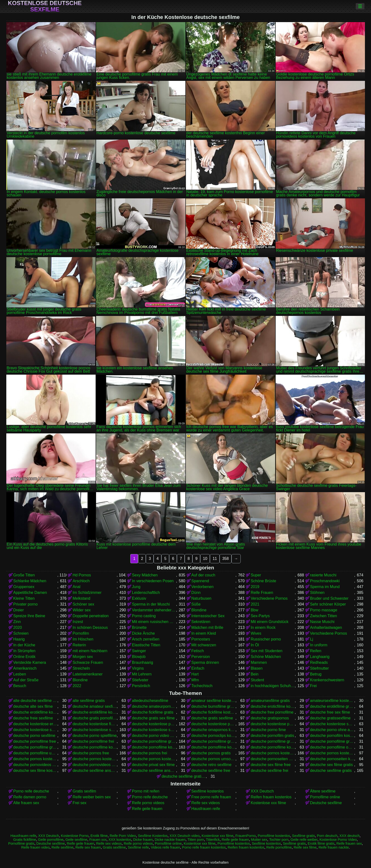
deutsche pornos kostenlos (273, 753)
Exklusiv (139, 598)
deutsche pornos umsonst (214, 759)
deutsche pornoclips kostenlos (214, 736)
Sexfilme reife (138, 847)
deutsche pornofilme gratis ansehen (273, 741)
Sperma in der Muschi (151, 604)
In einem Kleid (204, 633)
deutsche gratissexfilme (330, 718)
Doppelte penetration (91, 616)
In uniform (319, 645)
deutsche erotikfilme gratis (332, 706)
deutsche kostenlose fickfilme (95, 724)
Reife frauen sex (349, 843)
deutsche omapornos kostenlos (214, 730)
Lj (312, 639)
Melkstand (81, 598)
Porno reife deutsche (31, 791)
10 (205, 559)
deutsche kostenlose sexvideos (154, 730)
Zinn (17, 622)
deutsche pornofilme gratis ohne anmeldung (332, 741)
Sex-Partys (260, 616)
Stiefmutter (319, 668)
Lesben (20, 674)
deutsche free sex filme (330, 712)
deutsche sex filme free (271, 765)
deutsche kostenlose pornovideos (273, 724)
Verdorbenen (203, 587)
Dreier (19, 610)
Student (257, 680)
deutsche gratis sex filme (153, 718)
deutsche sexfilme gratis (331, 771)
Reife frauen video (35, 847)
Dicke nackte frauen (170, 840)
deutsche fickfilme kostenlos (214, 712)
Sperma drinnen (205, 662)
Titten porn (196, 840)
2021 (255, 604)
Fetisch (198, 651)
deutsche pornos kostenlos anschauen (332, 753)
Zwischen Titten (324, 616)
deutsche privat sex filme (153, 765)
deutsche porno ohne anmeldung (332, 730)
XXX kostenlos (120, 840)
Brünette (139, 628)
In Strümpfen (25, 651)
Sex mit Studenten (267, 651)
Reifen (316, 651)
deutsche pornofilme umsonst (35, 753)
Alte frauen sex (26, 803)
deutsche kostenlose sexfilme (95, 730)
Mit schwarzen (204, 645)
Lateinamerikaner (88, 674)
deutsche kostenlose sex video (35, 730)
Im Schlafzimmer (87, 593)
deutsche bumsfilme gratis (214, 706)
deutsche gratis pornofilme (95, 718)
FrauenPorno (246, 836)
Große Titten (24, 575)
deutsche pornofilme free (35, 741)
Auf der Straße (26, 680)
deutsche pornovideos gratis (35, 765)
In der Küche (24, 645)
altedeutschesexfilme (150, 701)
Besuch (20, 686)
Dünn (196, 593)
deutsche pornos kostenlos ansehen (35, 759)
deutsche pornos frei (150, 753)
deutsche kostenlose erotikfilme (35, 724)
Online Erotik (25, 657)
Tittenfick (213, 840)
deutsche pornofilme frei (93, 741)
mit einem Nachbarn (90, 651)
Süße (196, 604)
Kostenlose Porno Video (338, 840)
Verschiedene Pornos (269, 598)
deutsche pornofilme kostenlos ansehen (273, 747)
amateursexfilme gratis (270, 701)
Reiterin (79, 645)
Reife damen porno (30, 797)
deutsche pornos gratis (211, 753)
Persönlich (141, 686)
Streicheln (81, 668)
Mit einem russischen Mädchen (154, 622)
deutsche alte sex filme (33, 706)
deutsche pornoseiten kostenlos (332, 759)
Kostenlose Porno (75, 836)
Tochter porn (279, 840)
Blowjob (139, 657)
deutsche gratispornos (270, 718)
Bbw (254, 610)
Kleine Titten (24, 598)
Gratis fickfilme (25, 840)
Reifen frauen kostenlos (271, 797)
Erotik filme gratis (321, 843)
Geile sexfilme (76, 840)
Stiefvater (140, 680)
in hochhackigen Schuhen (273, 686)
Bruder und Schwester (329, 598)
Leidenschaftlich (146, 593)
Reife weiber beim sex (92, 797)
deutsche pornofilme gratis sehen (35, 747)
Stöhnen (317, 593)
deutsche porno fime (268, 730)
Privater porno (26, 604)
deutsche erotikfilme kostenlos (35, 712)
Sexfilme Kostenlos (153, 836)
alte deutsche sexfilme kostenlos (35, 701)
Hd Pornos (82, 575)
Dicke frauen (143, 840)
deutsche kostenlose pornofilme (154, 724)
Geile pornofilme (51, 840)
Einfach (198, 668)
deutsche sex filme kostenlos (35, 771)
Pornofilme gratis (21, 843)
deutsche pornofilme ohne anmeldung (332, 747)
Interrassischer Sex (208, 616)
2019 (255, 587)
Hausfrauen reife (206, 809)
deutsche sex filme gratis (331, 765)
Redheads (319, 662)
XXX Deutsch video (185, 836)
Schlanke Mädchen (30, 581)
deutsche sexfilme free (211, 771)
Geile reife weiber (304, 840)
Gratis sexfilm (84, 791)
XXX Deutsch (262, 791)
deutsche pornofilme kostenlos (154, 747)
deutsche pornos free (91, 753)
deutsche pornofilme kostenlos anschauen (214, 747)
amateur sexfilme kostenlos (214, 701)
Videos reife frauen (166, 847)
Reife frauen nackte (334, 847)
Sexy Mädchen (145, 575)
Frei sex (79, 803)
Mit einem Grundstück (270, 622)
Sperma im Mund (325, 587)
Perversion (201, 657)
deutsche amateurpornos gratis (154, 706)
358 (226, 559)
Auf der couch (203, 575)
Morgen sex (83, 657)
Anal (76, 587)
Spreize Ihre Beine (29, 616)
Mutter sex (259, 840)
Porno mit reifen (146, 791)
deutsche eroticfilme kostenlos (273, 706)
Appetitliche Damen (30, 593)
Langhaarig (320, 657)
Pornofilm (81, 633)
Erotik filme (99, 836)
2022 (77, 686)
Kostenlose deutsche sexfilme (45, 6)
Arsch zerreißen (146, 639)
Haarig (19, 639)
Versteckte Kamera (30, 662)
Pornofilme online (325, 797)
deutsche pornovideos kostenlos (95, 765)
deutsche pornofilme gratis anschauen (214, 741)
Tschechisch (202, 686)
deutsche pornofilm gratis (272, 736)
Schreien (21, 633)
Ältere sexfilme (323, 791)
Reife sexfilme (62, 847)
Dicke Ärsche (143, 633)
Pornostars (201, 639)
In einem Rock (263, 628)
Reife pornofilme (279, 847)
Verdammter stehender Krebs (154, 610)
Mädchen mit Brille (207, 628)
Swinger (139, 651)
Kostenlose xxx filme (268, 803)
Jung (136, 587)
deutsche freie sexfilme (33, 718)
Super (256, 575)
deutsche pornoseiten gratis (273, 759)
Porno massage (324, 610)
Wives (256, 633)
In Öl (255, 645)
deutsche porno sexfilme (34, 736)
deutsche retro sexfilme (211, 765)
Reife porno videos (148, 803)
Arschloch (81, 581)
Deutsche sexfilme (326, 803)
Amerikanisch (25, 668)
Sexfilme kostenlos (208, 791)
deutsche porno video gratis (154, 736)
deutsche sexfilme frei (269, 771)
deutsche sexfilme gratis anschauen (184, 776)
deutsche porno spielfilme (95, 736)
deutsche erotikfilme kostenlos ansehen (95, 712)
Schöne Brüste (263, 581)
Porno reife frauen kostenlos (204, 847)
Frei (313, 686)
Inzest (78, 622)
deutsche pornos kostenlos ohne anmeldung (95, 759)
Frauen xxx (98, 840)
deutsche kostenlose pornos (214, 724)
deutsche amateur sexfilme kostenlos (95, 706)
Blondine (199, 610)
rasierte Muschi (323, 575)
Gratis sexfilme (114, 847)
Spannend (200, 581)
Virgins (138, 668)
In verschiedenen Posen (153, 581)
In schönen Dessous (90, 628)
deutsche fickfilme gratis (153, 712)
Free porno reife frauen (211, 797)
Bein (255, 674)
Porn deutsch (327, 836)
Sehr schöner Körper (328, 604)
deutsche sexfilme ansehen (154, 771)
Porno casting (144, 616)
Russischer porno (266, 639)
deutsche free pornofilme (272, 712)
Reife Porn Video (123, 836)
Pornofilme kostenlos (274, 836)
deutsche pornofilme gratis (154, 741)
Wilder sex (82, 610)
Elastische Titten (146, 645)
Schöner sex (83, 604)
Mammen (259, 662)
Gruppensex (24, 587)
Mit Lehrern (142, 674)
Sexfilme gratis (304, 836)
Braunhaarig (143, 662)
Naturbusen (202, 598)
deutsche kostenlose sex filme (332, 724)
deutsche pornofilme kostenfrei (95, 747)
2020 (18, 628)
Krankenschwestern (327, 680)
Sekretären (201, 622)
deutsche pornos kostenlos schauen (154, 759)
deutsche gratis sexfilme (212, 718)
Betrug (316, 674)
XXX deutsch (350, 836)
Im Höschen (83, 639)
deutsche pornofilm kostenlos (332, 736)
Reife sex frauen (88, 847)
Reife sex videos (206, 803)
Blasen (257, 668)
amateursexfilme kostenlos (332, 701)
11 (215, 559)
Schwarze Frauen (88, 662)
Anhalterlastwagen (326, 628)
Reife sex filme (305, 847)
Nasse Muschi (322, 622)
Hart (195, 674)
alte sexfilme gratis (89, 701)
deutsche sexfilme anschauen (95, 771)
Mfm (195, 680)
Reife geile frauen (147, 809)
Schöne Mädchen (266, 657)
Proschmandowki (325, 581)
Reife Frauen (262, 593)
